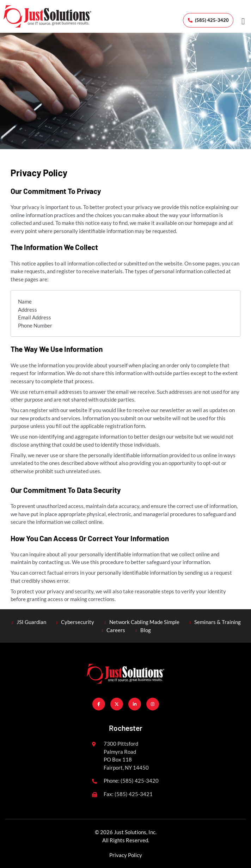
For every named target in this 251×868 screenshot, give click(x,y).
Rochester (126, 728)
